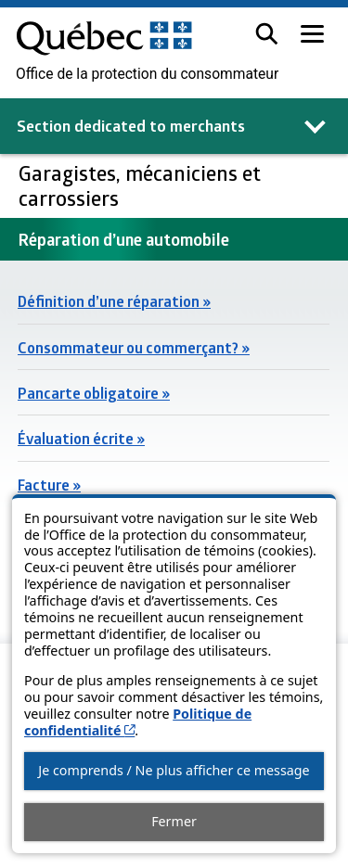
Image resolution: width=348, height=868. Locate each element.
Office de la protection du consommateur (147, 74)
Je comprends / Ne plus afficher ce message (174, 770)
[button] (267, 34)
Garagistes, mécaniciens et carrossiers (140, 185)
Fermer (174, 821)
